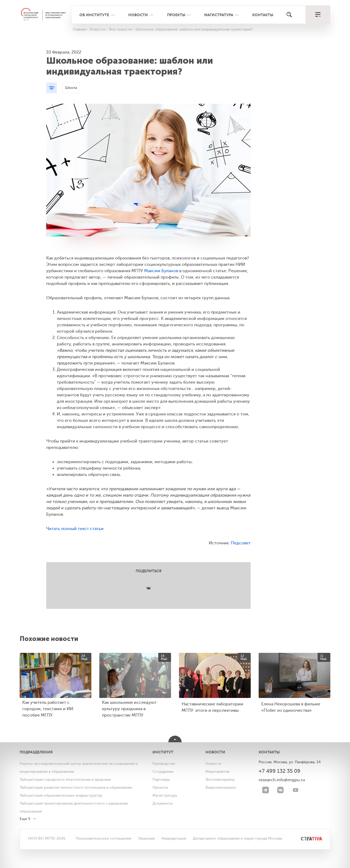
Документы (163, 803)
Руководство (164, 764)
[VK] (280, 790)
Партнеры (161, 780)
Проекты (176, 15)
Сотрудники (163, 772)
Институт (163, 752)
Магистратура (219, 15)
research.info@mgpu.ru (282, 780)
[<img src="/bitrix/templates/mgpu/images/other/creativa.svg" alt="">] (306, 838)
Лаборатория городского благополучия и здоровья (65, 780)
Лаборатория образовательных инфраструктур (61, 795)
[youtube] (296, 790)
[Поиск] (289, 15)
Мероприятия (217, 772)
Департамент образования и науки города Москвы (238, 838)
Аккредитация (174, 838)
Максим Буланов (161, 271)
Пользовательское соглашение (104, 838)
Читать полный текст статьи (75, 529)
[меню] (318, 15)
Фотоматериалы (220, 780)
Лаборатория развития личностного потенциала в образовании (76, 787)
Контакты (263, 15)
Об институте (94, 15)
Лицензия (146, 838)
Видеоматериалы (221, 787)
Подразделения (36, 752)
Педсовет (241, 543)
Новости (138, 15)
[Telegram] (266, 790)
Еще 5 (25, 819)
